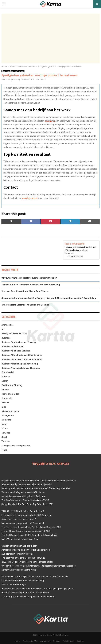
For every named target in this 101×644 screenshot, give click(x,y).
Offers (5, 428)
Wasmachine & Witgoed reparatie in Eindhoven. (23, 492)
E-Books (6, 377)
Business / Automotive (12, 346)
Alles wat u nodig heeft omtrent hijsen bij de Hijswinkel (27, 484)
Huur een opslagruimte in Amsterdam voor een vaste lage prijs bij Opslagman (38, 589)
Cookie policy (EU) (30, 641)
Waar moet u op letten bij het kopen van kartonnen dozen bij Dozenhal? (35, 577)
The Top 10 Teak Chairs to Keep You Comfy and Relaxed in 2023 (31, 527)
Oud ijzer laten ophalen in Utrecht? (18, 554)
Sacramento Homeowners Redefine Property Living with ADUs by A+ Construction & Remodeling (49, 298)
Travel (5, 450)
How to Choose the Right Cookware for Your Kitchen (26, 593)
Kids (4, 407)
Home (18, 641)
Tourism (6, 441)
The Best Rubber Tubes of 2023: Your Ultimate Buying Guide (30, 535)
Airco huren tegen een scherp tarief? (19, 519)
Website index (69, 641)
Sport (4, 437)
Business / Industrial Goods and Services (22, 359)
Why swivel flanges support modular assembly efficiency (29, 278)
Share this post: (77, 256)
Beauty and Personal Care (14, 333)
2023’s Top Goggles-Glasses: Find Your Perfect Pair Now (28, 562)
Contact (70, 253)
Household (7, 398)
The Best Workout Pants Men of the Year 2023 (23, 558)
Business (6, 338)
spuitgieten (50, 121)
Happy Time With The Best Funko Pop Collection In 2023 (27, 504)
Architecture (7, 325)
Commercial (8, 372)
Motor (4, 424)
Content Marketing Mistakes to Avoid (19, 570)
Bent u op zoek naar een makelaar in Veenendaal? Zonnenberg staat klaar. (36, 488)
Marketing (6, 420)
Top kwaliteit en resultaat (77, 250)
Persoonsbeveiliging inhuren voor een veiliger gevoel (26, 550)
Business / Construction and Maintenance (22, 355)
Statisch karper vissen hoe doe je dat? (19, 546)
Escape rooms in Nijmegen (14, 585)
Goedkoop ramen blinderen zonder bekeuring (23, 581)
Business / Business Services (13, 71)
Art (3, 329)
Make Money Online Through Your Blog (20, 539)
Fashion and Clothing (12, 385)
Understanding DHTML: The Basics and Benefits (25, 305)
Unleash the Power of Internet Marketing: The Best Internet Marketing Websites (39, 481)
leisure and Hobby (10, 411)
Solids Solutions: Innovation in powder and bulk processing (31, 285)
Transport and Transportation (16, 446)
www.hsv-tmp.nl (29, 198)
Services (6, 433)
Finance (5, 390)
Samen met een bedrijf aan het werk (81, 247)
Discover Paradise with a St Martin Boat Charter (25, 291)
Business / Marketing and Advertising (20, 364)
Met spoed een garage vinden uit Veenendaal (23, 523)
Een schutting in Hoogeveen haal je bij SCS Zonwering (26, 515)
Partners (56, 641)
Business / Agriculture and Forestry (19, 342)
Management (8, 415)
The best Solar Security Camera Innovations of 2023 (26, 531)
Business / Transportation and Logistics (21, 368)
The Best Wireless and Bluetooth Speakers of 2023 (25, 500)
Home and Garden (10, 394)
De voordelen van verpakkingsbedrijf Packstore (23, 496)
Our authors (45, 641)
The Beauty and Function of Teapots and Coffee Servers (28, 597)
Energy (5, 381)
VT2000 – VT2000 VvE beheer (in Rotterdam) (23, 511)
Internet (5, 402)
